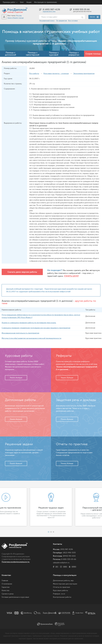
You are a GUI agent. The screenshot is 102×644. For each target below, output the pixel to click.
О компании (7, 584)
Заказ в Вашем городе (16, 18)
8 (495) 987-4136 (51, 9)
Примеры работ (9, 2)
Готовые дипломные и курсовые (15, 597)
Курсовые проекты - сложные (56, 74)
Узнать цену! (72, 276)
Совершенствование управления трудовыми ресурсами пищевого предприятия (36, 328)
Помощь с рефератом (74, 54)
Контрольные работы (62, 597)
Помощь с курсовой (54, 54)
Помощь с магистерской (33, 54)
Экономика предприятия (84, 74)
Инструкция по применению (46, 2)
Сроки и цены (8, 594)
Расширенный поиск (47, 21)
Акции (29, 2)
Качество (6, 591)
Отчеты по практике (62, 587)
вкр (72, 581)
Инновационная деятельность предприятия (20, 333)
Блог (22, 2)
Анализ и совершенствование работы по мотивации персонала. (29, 323)
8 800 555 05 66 (81, 9)
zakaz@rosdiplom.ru (61, 563)
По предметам (62, 21)
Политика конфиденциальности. (16, 562)
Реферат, (57, 594)
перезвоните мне (49, 11)
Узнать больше (16, 378)
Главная (5, 581)
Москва (19, 16)
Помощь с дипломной (11, 54)
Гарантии (6, 587)
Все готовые (73, 21)
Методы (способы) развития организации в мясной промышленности (31, 338)
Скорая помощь (93, 54)
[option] (51, 507)
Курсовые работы (60, 591)
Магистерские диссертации (65, 584)
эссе (63, 594)
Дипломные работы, (62, 581)
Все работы (34, 74)
